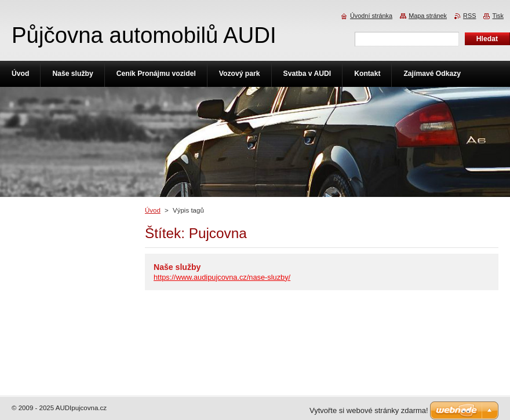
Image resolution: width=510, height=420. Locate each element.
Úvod (153, 210)
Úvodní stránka (371, 16)
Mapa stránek (428, 16)
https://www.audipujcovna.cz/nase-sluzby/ (222, 277)
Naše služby (177, 267)
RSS (469, 16)
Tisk (498, 16)
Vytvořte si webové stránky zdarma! (369, 410)
